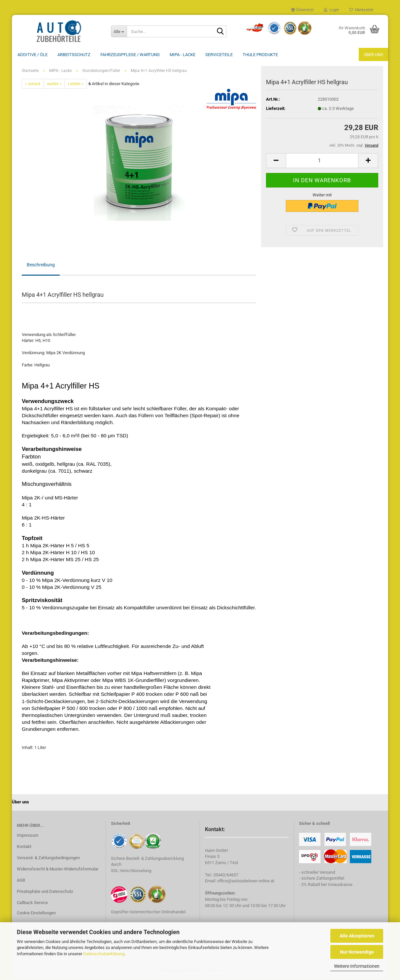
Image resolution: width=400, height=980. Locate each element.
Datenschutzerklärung (104, 954)
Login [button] (332, 10)
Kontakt (24, 847)
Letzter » (76, 84)
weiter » (54, 84)
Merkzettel (361, 10)
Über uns (373, 55)
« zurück (33, 84)
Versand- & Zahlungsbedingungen (48, 858)
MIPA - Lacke (183, 55)
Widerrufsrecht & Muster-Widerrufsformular (58, 870)
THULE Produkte (260, 55)
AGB (21, 881)
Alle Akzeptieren (357, 936)
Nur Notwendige (357, 952)
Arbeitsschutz (74, 55)
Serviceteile (219, 55)
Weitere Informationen (357, 966)
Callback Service (32, 903)
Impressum (28, 836)
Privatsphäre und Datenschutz (45, 892)
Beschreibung (41, 265)
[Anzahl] (322, 161)
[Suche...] (119, 31)
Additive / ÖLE (33, 55)
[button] (302, 10)
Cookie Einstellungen (36, 913)
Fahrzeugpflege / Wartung (130, 55)
